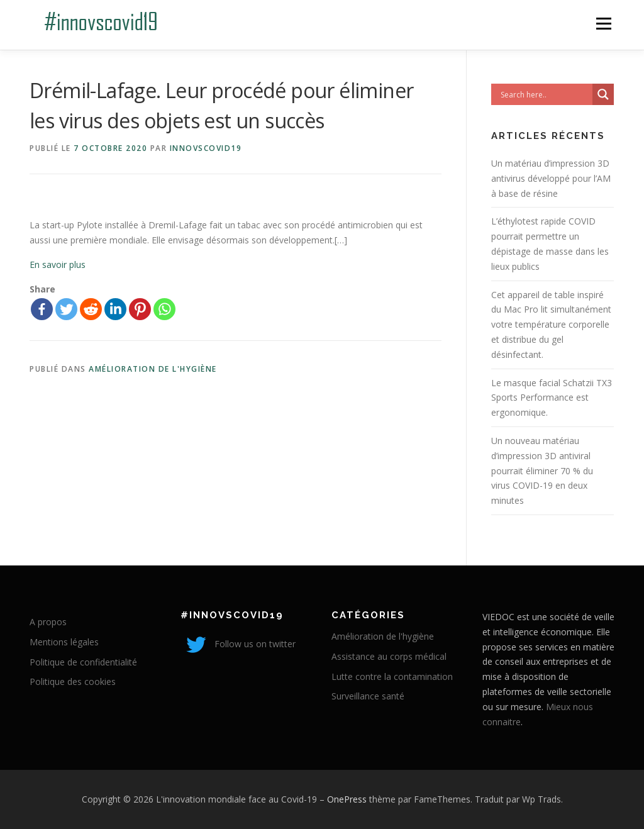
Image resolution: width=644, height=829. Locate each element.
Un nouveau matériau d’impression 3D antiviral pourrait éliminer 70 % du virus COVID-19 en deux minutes (542, 470)
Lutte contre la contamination (392, 676)
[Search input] (545, 94)
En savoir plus (58, 264)
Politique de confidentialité (83, 662)
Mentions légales (64, 642)
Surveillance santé (368, 696)
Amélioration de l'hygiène (153, 369)
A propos (48, 622)
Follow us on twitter (238, 644)
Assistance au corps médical (389, 656)
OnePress (347, 799)
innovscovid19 (206, 148)
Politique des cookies (73, 682)
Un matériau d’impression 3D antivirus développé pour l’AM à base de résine (551, 178)
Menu (603, 24)
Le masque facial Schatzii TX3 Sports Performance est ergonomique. (552, 398)
